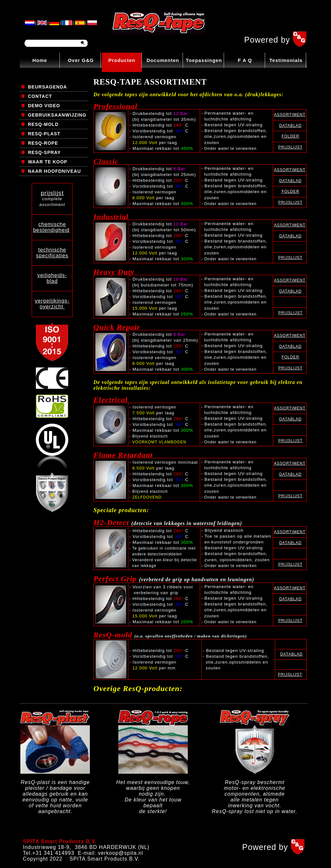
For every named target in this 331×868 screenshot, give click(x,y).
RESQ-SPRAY (44, 152)
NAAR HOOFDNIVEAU (54, 171)
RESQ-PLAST (44, 134)
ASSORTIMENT (290, 115)
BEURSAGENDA (47, 87)
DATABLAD (291, 126)
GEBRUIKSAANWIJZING (57, 115)
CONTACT (40, 96)
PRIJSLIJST (290, 147)
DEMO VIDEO (44, 106)
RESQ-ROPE (43, 143)
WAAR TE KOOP (48, 162)
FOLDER (290, 136)
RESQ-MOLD (43, 124)
